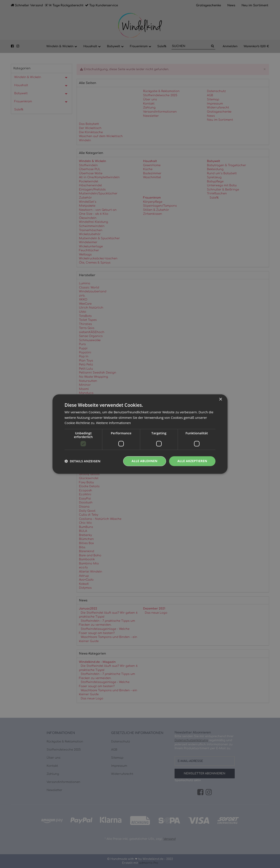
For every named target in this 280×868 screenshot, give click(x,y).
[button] (82, 461)
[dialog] (140, 434)
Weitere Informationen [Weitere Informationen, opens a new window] (113, 423)
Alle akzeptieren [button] (192, 461)
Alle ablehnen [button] (145, 461)
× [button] (220, 399)
